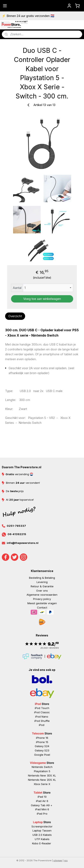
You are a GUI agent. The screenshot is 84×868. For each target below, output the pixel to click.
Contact (42, 607)
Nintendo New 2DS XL (42, 780)
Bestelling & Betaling (42, 578)
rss (66, 860)
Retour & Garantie (42, 586)
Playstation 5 (42, 771)
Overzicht (15, 316)
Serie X (46, 784)
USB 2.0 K (39, 835)
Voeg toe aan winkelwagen (42, 299)
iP (38, 814)
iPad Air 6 (42, 801)
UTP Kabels (42, 839)
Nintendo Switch (42, 767)
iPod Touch (42, 708)
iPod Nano (42, 717)
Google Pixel (42, 755)
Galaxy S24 (42, 746)
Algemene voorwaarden (42, 595)
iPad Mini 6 (42, 809)
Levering (42, 582)
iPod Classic (42, 712)
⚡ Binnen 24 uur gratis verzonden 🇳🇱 (28, 16)
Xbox (37, 784)
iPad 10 (42, 797)
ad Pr (42, 814)
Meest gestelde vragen (42, 603)
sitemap (58, 860)
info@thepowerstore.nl (23, 543)
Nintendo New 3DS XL (42, 775)
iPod (42, 725)
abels (48, 835)
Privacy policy (42, 599)
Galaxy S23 (42, 750)
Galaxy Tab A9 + (42, 805)
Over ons (42, 591)
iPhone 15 (42, 742)
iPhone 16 (42, 738)
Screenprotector (42, 826)
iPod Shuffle (42, 721)
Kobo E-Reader (42, 843)
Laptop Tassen (42, 830)
